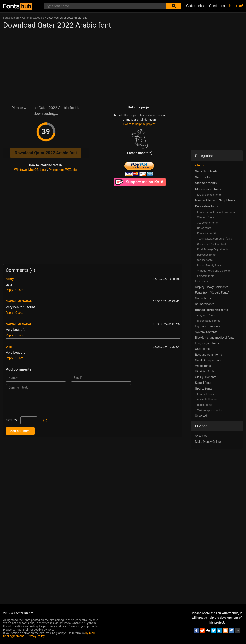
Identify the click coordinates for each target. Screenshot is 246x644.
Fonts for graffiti (207, 233)
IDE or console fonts (209, 195)
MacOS (33, 170)
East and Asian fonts (209, 355)
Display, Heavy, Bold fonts (212, 287)
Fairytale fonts (206, 276)
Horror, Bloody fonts (209, 265)
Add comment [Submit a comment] (20, 431)
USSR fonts (202, 349)
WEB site (71, 170)
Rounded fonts (205, 304)
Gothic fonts (203, 298)
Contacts (217, 6)
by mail (90, 633)
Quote (19, 290)
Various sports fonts (209, 410)
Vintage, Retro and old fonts (214, 271)
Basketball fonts (207, 400)
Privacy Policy (36, 636)
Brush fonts (204, 228)
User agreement (13, 636)
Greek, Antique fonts (208, 360)
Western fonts (206, 217)
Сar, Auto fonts (206, 316)
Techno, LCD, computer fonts (214, 239)
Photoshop (56, 170)
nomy (10, 279)
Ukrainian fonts (205, 371)
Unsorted (201, 416)
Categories (196, 6)
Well (9, 347)
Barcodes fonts (206, 255)
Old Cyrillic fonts (206, 377)
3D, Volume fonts (207, 223)
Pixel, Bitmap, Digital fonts (213, 249)
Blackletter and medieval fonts (215, 338)
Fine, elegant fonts (207, 343)
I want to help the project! (140, 124)
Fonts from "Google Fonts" (212, 293)
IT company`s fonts (209, 321)
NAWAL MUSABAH (19, 301)
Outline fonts (205, 260)
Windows (21, 170)
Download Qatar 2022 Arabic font (46, 153)
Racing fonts (205, 405)
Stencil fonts (203, 383)
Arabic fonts (203, 366)
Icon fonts (202, 281)
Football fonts (205, 394)
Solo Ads (201, 436)
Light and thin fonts (208, 326)
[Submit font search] (174, 6)
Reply (9, 290)
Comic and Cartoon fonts (212, 244)
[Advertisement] (93, 65)
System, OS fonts (206, 332)
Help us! (236, 6)
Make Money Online (208, 442)
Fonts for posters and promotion (217, 212)
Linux (44, 170)
